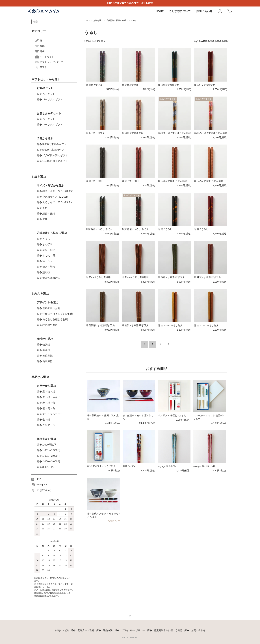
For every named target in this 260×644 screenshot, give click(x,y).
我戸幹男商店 (50, 325)
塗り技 (46, 272)
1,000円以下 (49, 445)
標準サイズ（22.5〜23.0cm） (59, 191)
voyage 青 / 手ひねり (169, 466)
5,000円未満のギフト (54, 150)
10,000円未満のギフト (55, 155)
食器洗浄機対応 (51, 278)
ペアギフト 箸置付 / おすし (172, 415)
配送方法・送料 (86, 630)
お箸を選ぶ (98, 20)
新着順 (225, 41)
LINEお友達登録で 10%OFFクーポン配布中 (130, 3)
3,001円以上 (49, 467)
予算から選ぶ (45, 138)
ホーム (87, 20)
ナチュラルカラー (53, 414)
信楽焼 (46, 344)
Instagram (39, 485)
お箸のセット (45, 88)
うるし (134, 20)
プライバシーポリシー (133, 630)
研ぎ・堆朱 (49, 267)
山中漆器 (47, 361)
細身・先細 (49, 213)
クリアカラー (50, 425)
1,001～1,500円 (51, 450)
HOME (160, 11)
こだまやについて (180, 11)
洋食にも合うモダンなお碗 (58, 314)
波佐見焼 (47, 356)
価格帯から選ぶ (46, 439)
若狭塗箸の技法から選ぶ (117, 20)
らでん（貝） (50, 256)
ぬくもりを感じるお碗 (55, 319)
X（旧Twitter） (42, 491)
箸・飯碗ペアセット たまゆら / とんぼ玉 (103, 515)
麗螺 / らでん (129, 466)
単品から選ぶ (40, 377)
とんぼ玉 (47, 244)
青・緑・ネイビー (53, 397)
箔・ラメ (47, 261)
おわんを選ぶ (40, 294)
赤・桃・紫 (49, 403)
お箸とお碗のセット (49, 113)
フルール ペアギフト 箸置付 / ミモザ (209, 417)
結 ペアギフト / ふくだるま (101, 466)
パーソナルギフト (53, 99)
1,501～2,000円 (51, 456)
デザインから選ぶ (48, 302)
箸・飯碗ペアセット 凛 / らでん (138, 417)
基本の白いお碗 (51, 308)
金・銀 (46, 420)
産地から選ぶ (45, 339)
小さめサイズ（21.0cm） (57, 197)
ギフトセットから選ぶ (46, 79)
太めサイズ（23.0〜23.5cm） (59, 202)
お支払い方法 (62, 630)
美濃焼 (46, 350)
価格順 (213, 41)
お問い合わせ (204, 11)
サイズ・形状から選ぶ (50, 185)
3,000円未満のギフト (54, 144)
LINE (36, 479)
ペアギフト (49, 94)
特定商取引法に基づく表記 (168, 630)
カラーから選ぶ (46, 386)
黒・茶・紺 (49, 392)
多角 (45, 208)
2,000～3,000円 (51, 461)
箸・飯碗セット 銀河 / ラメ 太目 (103, 417)
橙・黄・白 (49, 408)
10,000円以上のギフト (55, 161)
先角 (45, 219)
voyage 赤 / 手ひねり (204, 466)
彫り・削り (49, 250)
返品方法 (108, 630)
